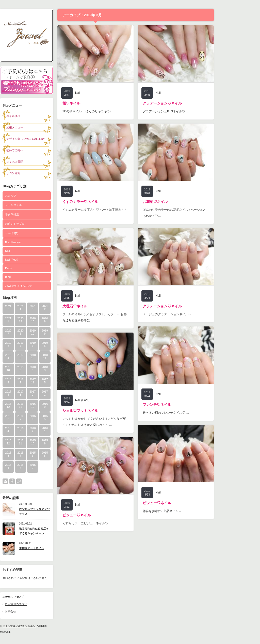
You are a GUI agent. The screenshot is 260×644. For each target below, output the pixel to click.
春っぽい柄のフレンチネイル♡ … (188, 413)
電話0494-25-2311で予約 (49, 87)
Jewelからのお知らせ (40, 286)
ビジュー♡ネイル (179, 503)
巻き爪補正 (34, 214)
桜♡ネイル (93, 103)
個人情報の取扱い (38, 604)
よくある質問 (37, 162)
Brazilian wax (35, 242)
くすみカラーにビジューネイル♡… (109, 523)
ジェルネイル (36, 205)
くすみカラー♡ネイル (102, 202)
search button (41, 481)
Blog (30, 277)
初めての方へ (37, 150)
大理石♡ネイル (97, 306)
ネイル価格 (35, 116)
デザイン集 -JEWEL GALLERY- (48, 139)
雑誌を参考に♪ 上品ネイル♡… (186, 511)
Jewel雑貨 (34, 233)
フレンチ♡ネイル (179, 405)
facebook (34, 481)
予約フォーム (49, 73)
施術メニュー (37, 127)
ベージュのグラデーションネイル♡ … (191, 314)
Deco (30, 268)
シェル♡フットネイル (102, 411)
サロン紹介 (35, 173)
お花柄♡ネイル (177, 202)
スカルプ (33, 196)
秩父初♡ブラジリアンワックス (56, 511)
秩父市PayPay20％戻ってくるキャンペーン (56, 531)
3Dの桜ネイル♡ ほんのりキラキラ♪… (111, 111)
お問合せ (32, 611)
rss (27, 481)
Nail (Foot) (34, 260)
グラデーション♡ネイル (184, 103)
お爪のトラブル (37, 224)
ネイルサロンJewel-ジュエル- (41, 626)
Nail (30, 251)
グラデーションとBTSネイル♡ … (188, 111)
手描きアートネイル (54, 548)
